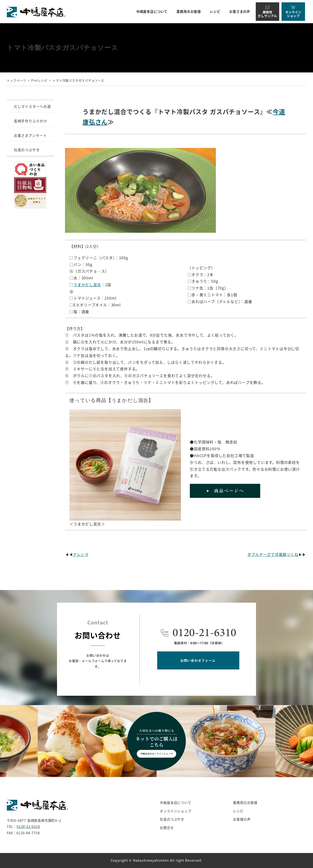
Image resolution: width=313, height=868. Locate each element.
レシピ (238, 811)
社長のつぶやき (27, 150)
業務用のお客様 (245, 803)
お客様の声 (242, 819)
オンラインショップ (175, 811)
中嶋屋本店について (175, 803)
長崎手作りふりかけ (31, 121)
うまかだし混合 (87, 285)
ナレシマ (81, 554)
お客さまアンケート (30, 135)
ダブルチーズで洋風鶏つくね (273, 554)
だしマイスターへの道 (32, 106)
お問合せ (167, 828)
